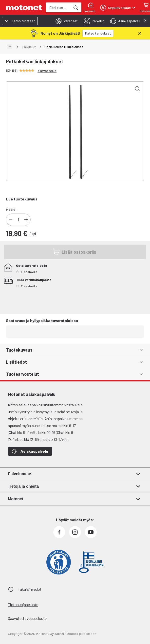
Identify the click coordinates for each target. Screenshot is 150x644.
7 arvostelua (47, 71)
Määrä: (11, 209)
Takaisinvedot (30, 589)
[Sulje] (140, 33)
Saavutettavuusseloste (27, 618)
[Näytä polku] (9, 47)
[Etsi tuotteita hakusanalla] (75, 7)
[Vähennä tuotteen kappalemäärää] (10, 220)
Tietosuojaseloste (23, 604)
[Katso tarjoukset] (98, 33)
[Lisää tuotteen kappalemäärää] (26, 220)
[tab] (65, 21)
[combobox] (58, 8)
